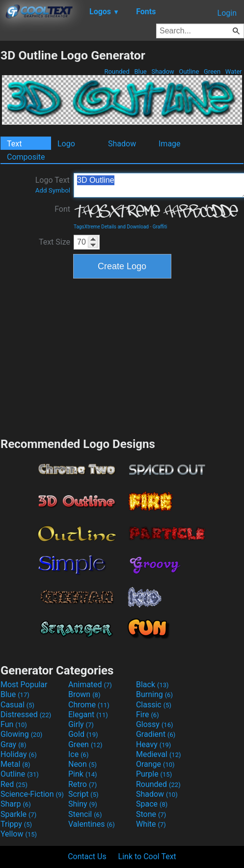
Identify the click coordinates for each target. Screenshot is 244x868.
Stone (151, 814)
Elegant (88, 714)
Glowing (21, 734)
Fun (14, 724)
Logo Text (53, 185)
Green (212, 71)
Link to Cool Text (147, 856)
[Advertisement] (122, 357)
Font (62, 209)
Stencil (85, 814)
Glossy (155, 724)
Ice (78, 754)
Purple (154, 774)
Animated (90, 685)
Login (227, 13)
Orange (155, 764)
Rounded (117, 71)
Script (83, 794)
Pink (83, 774)
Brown (84, 694)
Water (234, 71)
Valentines (92, 824)
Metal (15, 764)
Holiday (19, 754)
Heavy (153, 744)
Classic (154, 705)
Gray (13, 744)
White (151, 824)
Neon (82, 764)
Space (152, 804)
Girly (81, 724)
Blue (140, 71)
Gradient (156, 734)
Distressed (26, 714)
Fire (148, 714)
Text (14, 144)
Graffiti (160, 227)
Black (152, 685)
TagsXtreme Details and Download (111, 227)
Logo (66, 144)
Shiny (83, 804)
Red (14, 784)
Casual (17, 705)
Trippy (16, 824)
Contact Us (87, 856)
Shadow (163, 71)
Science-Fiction (32, 794)
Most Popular (24, 685)
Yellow (19, 834)
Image (170, 144)
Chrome (89, 705)
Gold (83, 734)
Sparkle (18, 814)
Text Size (54, 242)
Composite (26, 157)
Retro (82, 784)
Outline (189, 71)
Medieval (159, 754)
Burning (154, 694)
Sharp (16, 804)
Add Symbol (53, 190)
